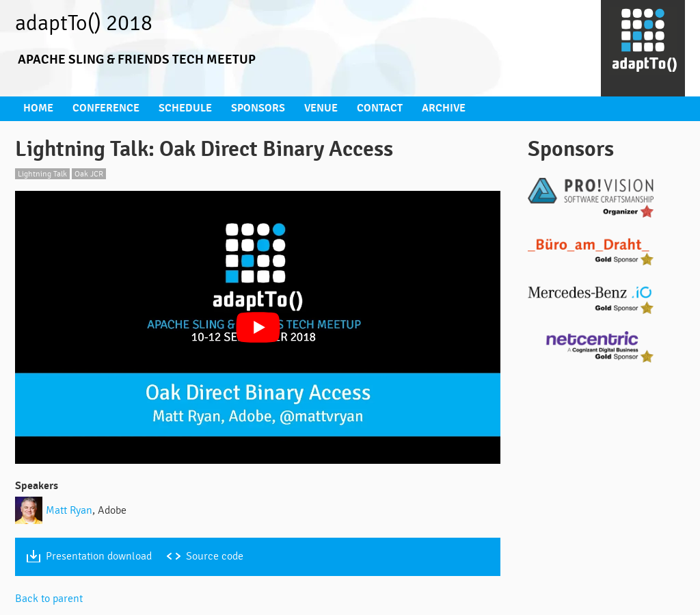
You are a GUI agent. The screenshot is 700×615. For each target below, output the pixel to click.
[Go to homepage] (643, 49)
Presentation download (102, 553)
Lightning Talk (43, 172)
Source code (222, 553)
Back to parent (50, 596)
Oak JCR (92, 172)
